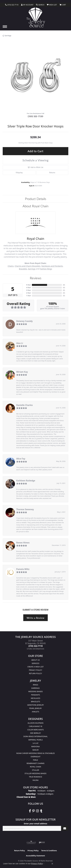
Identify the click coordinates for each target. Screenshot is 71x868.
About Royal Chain (35, 206)
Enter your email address (35, 824)
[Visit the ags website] (31, 842)
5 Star (29, 285)
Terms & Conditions (49, 851)
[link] (12, 5)
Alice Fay (21, 459)
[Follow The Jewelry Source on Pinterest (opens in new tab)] (33, 811)
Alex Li (20, 343)
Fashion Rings (46, 269)
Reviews (36, 278)
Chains (11, 266)
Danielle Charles (25, 405)
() (64, 285)
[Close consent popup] (52, 864)
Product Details (36, 199)
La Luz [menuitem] (35, 743)
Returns (52, 173)
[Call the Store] (35, 646)
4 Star (29, 288)
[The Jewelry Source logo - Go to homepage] (36, 17)
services (35, 663)
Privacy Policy (35, 670)
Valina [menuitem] (35, 780)
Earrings (8, 36)
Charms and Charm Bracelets (27, 266)
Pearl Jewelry (36, 708)
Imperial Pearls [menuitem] (35, 740)
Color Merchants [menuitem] (35, 730)
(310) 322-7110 (35, 116)
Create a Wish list (36, 667)
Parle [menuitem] (35, 760)
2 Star (29, 293)
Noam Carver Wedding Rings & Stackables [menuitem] (35, 753)
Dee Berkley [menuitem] (35, 733)
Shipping (19, 173)
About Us (36, 660)
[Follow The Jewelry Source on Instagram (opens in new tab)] (37, 811)
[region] (35, 77)
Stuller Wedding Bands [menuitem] (35, 773)
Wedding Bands (36, 691)
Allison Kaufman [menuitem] (35, 723)
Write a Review (35, 618)
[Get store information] (36, 649)
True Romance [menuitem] (35, 777)
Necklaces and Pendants (52, 266)
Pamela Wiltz (23, 569)
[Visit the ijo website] (42, 842)
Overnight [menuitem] (36, 757)
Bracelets (23, 269)
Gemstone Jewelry (35, 705)
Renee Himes (23, 543)
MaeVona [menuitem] (35, 746)
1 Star (29, 296)
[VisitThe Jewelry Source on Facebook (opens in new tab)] (30, 811)
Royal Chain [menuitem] (35, 767)
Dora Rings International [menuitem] (35, 736)
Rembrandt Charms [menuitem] (36, 763)
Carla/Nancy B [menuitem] (35, 726)
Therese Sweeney (25, 509)
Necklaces (35, 698)
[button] (27, 5)
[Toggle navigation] (5, 27)
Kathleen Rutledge (26, 481)
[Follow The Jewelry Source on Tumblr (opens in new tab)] (41, 811)
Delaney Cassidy (24, 321)
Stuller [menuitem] (35, 770)
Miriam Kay (22, 372)
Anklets (35, 712)
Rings (35, 685)
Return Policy (36, 673)
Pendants (35, 695)
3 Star (29, 290)
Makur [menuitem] (35, 750)
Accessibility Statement (35, 856)
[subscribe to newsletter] (65, 828)
